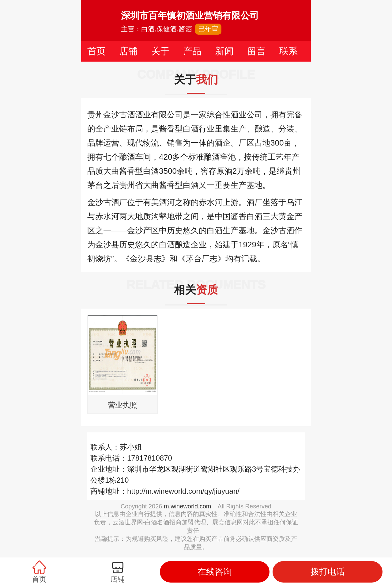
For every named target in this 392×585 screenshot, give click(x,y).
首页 (96, 51)
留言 (256, 51)
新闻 (224, 51)
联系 (288, 51)
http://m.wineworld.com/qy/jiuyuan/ (183, 491)
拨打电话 (328, 572)
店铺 (128, 51)
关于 (160, 51)
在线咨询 (215, 572)
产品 (192, 51)
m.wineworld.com (187, 506)
